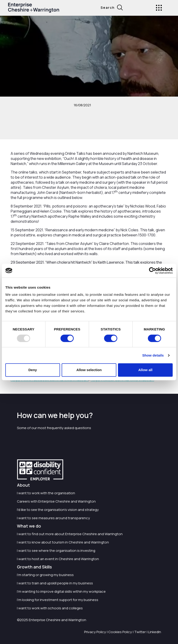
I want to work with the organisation (46, 493)
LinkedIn (155, 632)
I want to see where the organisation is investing (56, 551)
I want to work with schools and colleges (50, 608)
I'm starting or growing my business (45, 575)
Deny (33, 370)
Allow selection (89, 370)
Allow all (145, 370)
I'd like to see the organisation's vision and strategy (58, 510)
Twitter (140, 632)
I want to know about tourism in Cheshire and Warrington (63, 542)
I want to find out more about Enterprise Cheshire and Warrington (70, 534)
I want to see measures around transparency (53, 518)
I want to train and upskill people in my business (55, 583)
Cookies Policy (120, 632)
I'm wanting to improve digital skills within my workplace (61, 591)
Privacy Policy (95, 632)
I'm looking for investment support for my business (58, 600)
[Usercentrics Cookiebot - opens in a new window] (152, 271)
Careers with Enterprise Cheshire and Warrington (56, 501)
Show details (153, 355)
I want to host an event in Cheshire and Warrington (58, 559)
